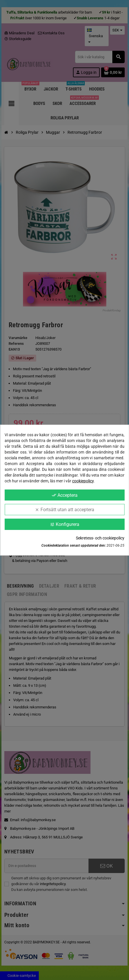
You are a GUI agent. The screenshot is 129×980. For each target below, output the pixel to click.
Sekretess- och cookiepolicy (100, 538)
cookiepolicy (83, 481)
